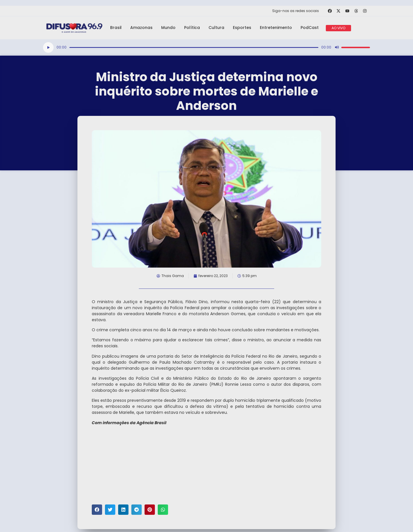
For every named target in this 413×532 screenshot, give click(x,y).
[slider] (194, 47)
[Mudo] (337, 47)
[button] (97, 510)
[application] (206, 47)
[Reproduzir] (48, 47)
